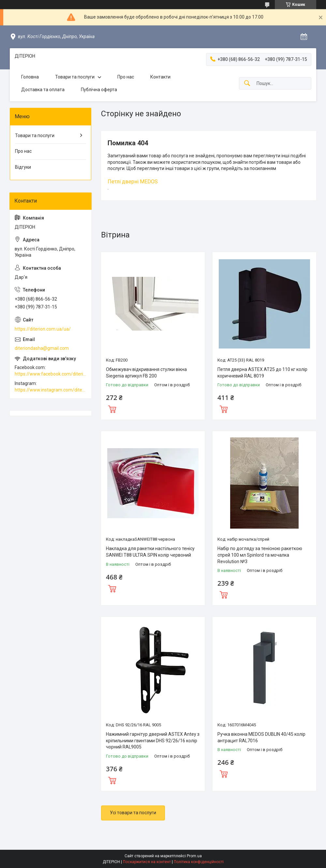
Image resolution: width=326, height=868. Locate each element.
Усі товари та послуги (133, 813)
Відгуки (23, 167)
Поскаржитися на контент (147, 862)
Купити (112, 408)
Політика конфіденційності (199, 862)
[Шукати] (247, 84)
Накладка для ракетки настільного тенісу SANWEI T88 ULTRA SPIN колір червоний (150, 552)
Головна (30, 77)
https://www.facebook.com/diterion (51, 374)
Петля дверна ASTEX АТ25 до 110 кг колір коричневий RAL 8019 (262, 373)
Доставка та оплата (43, 90)
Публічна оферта (99, 90)
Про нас (126, 77)
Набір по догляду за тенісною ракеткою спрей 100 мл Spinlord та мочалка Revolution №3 (260, 555)
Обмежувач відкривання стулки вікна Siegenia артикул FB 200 (146, 373)
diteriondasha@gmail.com (42, 348)
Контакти (160, 77)
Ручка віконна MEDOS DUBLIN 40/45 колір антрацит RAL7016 (261, 737)
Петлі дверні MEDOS (133, 182)
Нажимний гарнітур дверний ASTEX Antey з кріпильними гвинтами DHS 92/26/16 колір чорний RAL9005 (153, 740)
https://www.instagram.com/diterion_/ (51, 390)
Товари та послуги (75, 77)
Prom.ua (194, 856)
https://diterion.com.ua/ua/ (43, 329)
